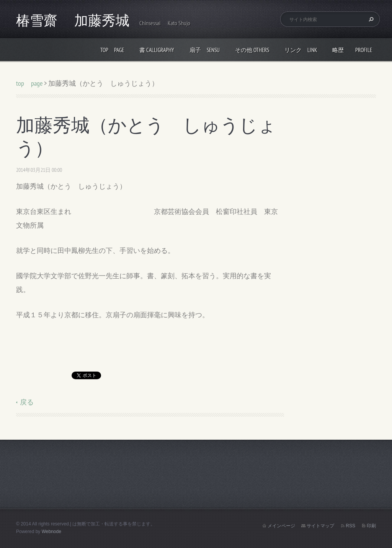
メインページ (281, 526)
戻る (27, 402)
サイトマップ (320, 526)
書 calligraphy (157, 50)
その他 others (252, 50)
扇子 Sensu (205, 50)
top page (112, 50)
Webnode (51, 532)
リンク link (301, 50)
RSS (350, 526)
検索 (370, 19)
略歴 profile (352, 50)
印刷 (371, 526)
